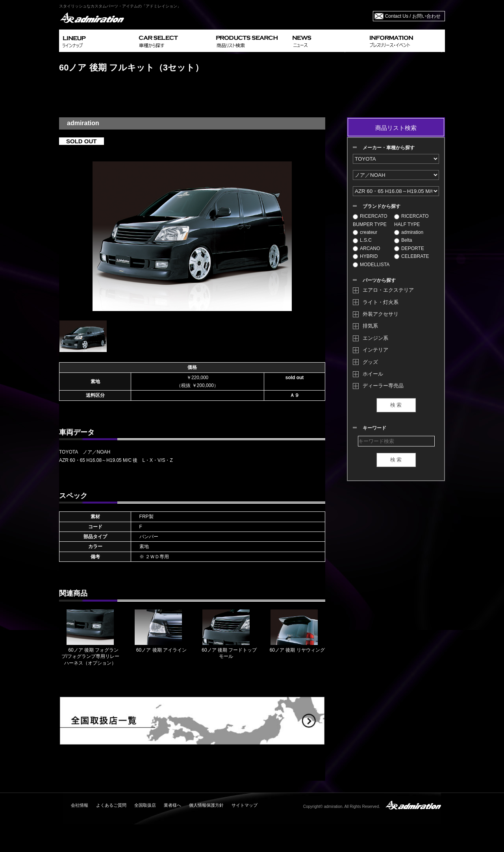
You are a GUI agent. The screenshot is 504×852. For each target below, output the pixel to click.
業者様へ (172, 805)
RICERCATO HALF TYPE (411, 220)
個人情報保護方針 (206, 805)
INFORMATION (406, 41)
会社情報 (80, 805)
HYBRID (365, 256)
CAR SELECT (174, 41)
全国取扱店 (145, 805)
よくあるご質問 (111, 805)
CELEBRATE (411, 256)
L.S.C (362, 240)
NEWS (328, 41)
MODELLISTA (371, 265)
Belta (403, 240)
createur (365, 232)
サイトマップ (245, 805)
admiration (409, 232)
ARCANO (366, 248)
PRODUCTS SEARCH (251, 41)
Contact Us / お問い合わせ (413, 16)
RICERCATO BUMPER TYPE (370, 220)
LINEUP (97, 41)
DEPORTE (409, 248)
